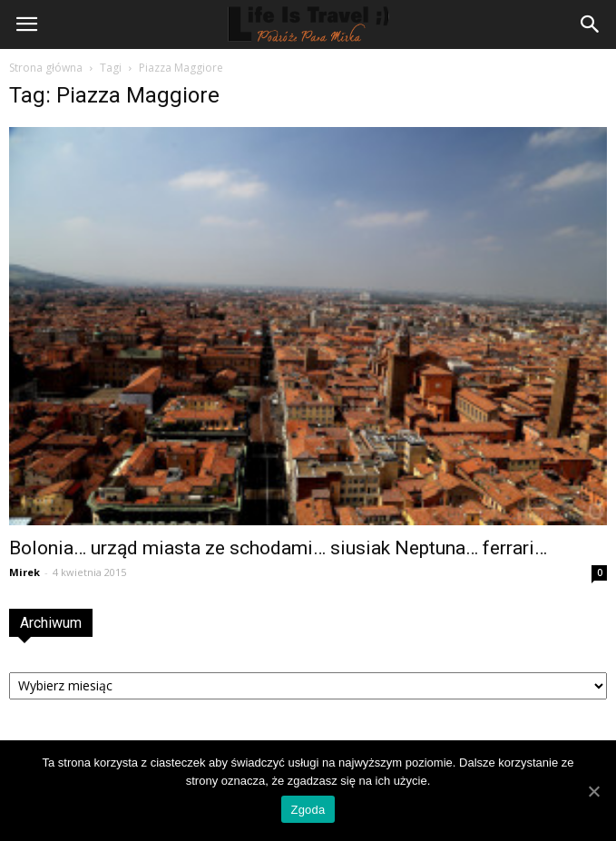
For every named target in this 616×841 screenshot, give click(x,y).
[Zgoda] (593, 791)
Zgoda (308, 810)
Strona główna (46, 68)
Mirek (24, 572)
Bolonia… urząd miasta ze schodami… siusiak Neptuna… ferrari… (278, 548)
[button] (591, 24)
